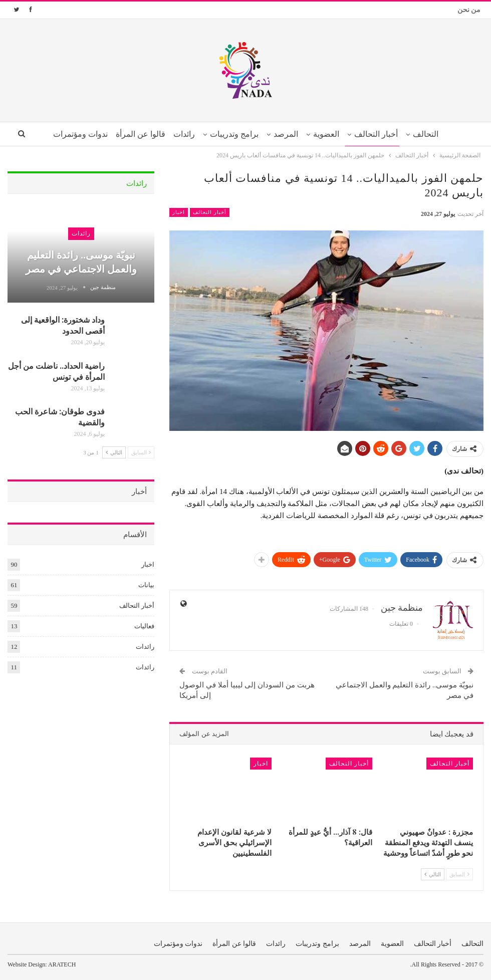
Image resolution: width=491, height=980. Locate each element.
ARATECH (62, 964)
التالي (433, 874)
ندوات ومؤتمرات (74, 134)
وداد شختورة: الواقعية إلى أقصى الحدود (63, 325)
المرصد (286, 134)
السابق (459, 874)
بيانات (146, 585)
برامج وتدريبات (233, 134)
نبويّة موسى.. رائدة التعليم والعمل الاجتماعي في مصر (81, 261)
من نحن (469, 10)
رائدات (181, 134)
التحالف (432, 134)
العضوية (329, 134)
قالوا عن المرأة (136, 134)
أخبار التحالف (380, 134)
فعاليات (144, 626)
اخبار (179, 212)
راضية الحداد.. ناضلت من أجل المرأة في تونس (56, 371)
